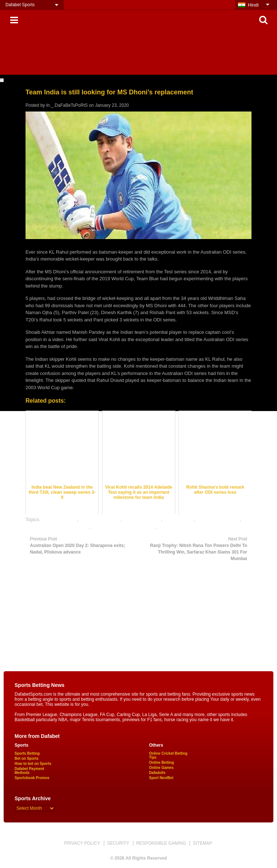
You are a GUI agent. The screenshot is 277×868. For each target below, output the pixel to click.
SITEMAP (202, 843)
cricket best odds (59, 519)
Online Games (161, 768)
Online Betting (161, 763)
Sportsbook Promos (32, 778)
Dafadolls (157, 773)
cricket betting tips (142, 519)
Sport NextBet (161, 778)
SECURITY (118, 843)
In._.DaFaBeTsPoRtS (67, 105)
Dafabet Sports (20, 5)
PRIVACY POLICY (82, 843)
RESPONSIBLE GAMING (161, 843)
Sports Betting (27, 753)
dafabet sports (179, 519)
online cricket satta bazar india (57, 527)
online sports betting (179, 527)
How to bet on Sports (33, 764)
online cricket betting (218, 519)
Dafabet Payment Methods (29, 771)
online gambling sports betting (123, 527)
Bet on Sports (27, 758)
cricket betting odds (100, 519)
